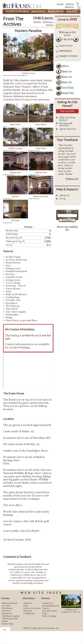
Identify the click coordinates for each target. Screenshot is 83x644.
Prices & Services (32, 608)
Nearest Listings (68, 56)
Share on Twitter (66, 77)
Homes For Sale (17, 11)
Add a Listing (67, 111)
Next (76, 39)
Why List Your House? (67, 119)
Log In (60, 4)
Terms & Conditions (29, 612)
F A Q (62, 199)
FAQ (26, 606)
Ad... (5, 630)
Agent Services (68, 129)
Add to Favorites (67, 67)
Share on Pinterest (67, 83)
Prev (59, 39)
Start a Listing (49, 616)
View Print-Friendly (68, 88)
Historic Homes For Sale (10, 604)
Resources (56, 11)
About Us (69, 7)
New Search (66, 51)
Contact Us (48, 603)
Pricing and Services (66, 125)
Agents (72, 11)
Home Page (8, 624)
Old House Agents (11, 616)
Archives (38, 11)
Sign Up (70, 4)
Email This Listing (68, 94)
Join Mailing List (51, 606)
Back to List (66, 46)
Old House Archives (7, 610)
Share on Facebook (67, 72)
